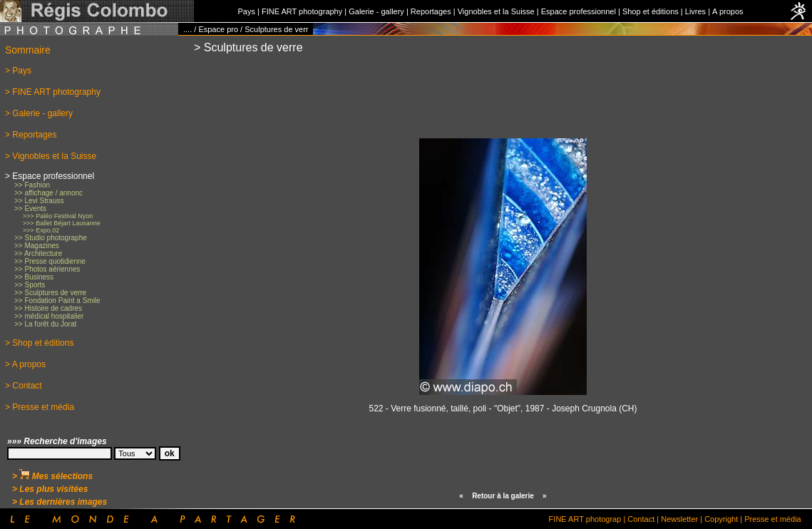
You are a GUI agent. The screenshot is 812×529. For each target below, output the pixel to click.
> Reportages (31, 135)
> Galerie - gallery (39, 113)
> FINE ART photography (53, 92)
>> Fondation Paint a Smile (57, 301)
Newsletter (679, 519)
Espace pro (218, 29)
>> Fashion (32, 185)
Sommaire (28, 50)
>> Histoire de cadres (48, 308)
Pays (246, 11)
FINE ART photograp (585, 519)
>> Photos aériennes (47, 269)
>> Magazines (37, 246)
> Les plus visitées (50, 489)
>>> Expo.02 (41, 230)
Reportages (431, 11)
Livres (695, 11)
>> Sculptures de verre (50, 293)
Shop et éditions (651, 11)
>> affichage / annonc (48, 193)
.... (187, 29)
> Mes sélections (52, 476)
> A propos (25, 364)
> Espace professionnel (50, 176)
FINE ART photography (302, 11)
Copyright (721, 519)
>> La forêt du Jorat (45, 324)
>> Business (34, 277)
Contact (641, 519)
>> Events (30, 209)
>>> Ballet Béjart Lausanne (62, 223)
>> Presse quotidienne (50, 261)
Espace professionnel (579, 11)
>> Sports (30, 285)
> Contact (24, 386)
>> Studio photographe (51, 238)
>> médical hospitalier (49, 316)
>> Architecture (38, 253)
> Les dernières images (60, 502)
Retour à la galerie (503, 496)
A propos (728, 11)
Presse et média (772, 519)
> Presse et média (40, 407)
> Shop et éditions (39, 343)
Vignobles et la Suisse (496, 11)
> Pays (18, 71)
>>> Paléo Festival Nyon (58, 216)
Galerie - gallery (376, 11)
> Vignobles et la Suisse (51, 156)
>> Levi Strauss (39, 201)
